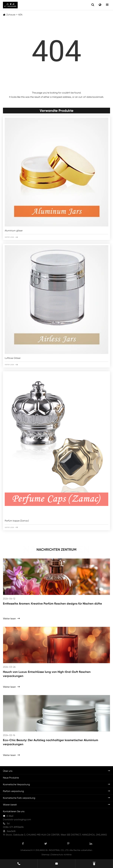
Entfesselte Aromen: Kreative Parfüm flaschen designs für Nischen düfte (52, 604)
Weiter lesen (11, 237)
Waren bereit (10, 805)
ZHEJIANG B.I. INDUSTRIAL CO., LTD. (52, 850)
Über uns (8, 771)
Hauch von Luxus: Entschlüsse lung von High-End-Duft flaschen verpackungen (47, 674)
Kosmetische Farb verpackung (19, 798)
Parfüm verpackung (13, 791)
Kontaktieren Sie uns (14, 811)
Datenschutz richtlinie (61, 855)
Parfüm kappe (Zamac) (17, 521)
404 (20, 15)
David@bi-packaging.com (17, 819)
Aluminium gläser (14, 231)
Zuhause (11, 15)
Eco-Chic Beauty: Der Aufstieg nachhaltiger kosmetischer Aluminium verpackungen (51, 742)
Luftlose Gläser (13, 358)
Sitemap (45, 855)
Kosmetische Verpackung (16, 784)
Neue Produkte (11, 778)
